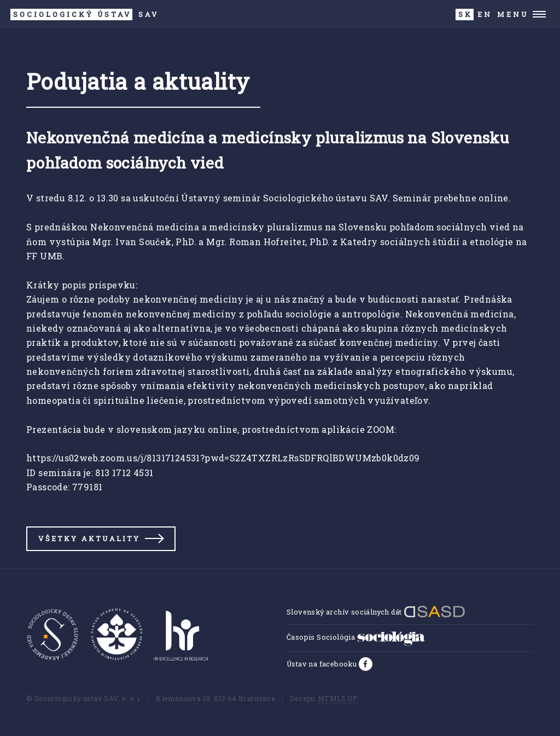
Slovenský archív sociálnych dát (376, 612)
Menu (513, 14)
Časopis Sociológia (356, 637)
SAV (84, 15)
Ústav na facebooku (323, 664)
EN (485, 14)
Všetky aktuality (89, 538)
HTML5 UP (338, 698)
